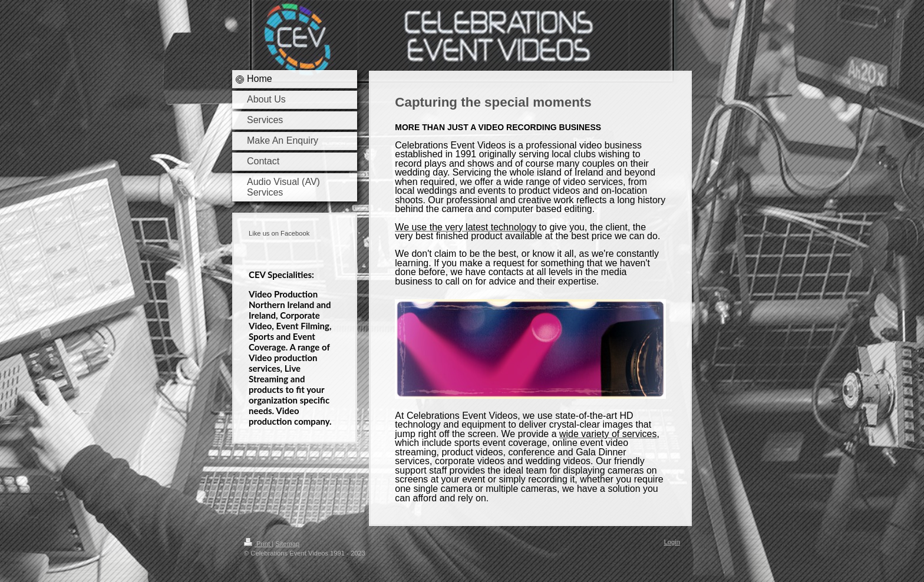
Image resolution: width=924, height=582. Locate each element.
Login (672, 542)
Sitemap (287, 544)
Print (258, 544)
